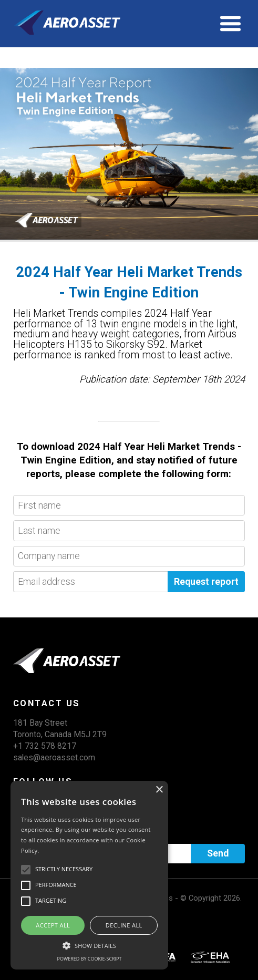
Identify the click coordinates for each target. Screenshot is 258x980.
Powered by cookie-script (90, 959)
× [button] (159, 790)
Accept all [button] (53, 925)
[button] (89, 944)
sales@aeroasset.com (54, 757)
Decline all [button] (124, 925)
